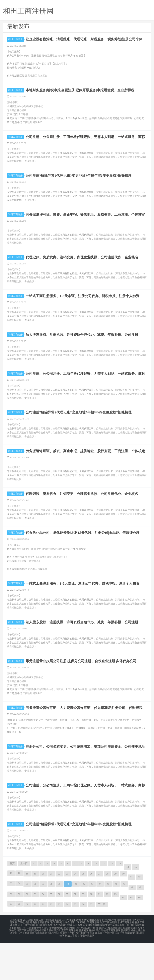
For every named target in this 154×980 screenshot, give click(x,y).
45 (108, 922)
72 (51, 943)
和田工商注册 (16, 39)
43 (92, 922)
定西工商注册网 (70, 968)
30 (123, 912)
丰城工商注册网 (126, 961)
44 (100, 922)
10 (96, 902)
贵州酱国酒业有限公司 (91, 968)
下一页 (102, 943)
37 (43, 922)
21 (51, 912)
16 (11, 912)
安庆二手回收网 (123, 970)
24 (75, 912)
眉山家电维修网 (44, 963)
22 (59, 912)
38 (51, 922)
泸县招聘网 (130, 958)
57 (67, 933)
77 (91, 943)
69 (27, 943)
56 (59, 933)
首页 (12, 902)
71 (43, 943)
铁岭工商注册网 (112, 968)
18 (27, 912)
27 (99, 912)
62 (107, 933)
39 (59, 922)
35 (27, 922)
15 (136, 905)
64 (123, 936)
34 (19, 922)
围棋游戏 (40, 970)
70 (35, 943)
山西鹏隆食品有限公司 (39, 966)
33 (11, 922)
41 (76, 922)
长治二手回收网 (73, 973)
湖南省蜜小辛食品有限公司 (115, 963)
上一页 (24, 902)
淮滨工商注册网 (25, 968)
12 (112, 902)
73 (59, 943)
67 (11, 942)
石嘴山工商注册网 (90, 961)
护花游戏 (107, 958)
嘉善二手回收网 (106, 970)
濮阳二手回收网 (88, 970)
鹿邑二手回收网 (71, 970)
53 (35, 933)
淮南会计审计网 (71, 961)
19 (35, 912)
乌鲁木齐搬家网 (41, 961)
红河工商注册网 (108, 961)
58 (75, 933)
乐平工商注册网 (26, 970)
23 (67, 912)
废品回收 (97, 958)
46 (116, 922)
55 (51, 933)
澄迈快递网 (59, 963)
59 (83, 933)
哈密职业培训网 (54, 970)
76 (83, 943)
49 (140, 926)
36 (35, 922)
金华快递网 (88, 973)
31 (131, 916)
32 (139, 916)
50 (11, 933)
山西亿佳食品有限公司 (110, 966)
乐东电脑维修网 (91, 963)
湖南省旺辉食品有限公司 (48, 968)
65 (131, 936)
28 (107, 912)
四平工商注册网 (26, 963)
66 (139, 936)
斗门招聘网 (56, 961)
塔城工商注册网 (89, 966)
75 (75, 943)
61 (99, 933)
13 (120, 902)
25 (83, 912)
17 (19, 912)
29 (115, 912)
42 (84, 922)
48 (132, 926)
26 (91, 912)
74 (67, 943)
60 (91, 933)
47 (124, 922)
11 (104, 902)
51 (19, 933)
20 (43, 912)
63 (115, 933)
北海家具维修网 (74, 963)
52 (27, 933)
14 (128, 905)
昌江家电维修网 (23, 961)
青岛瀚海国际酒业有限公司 (66, 966)
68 (19, 942)
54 (43, 933)
